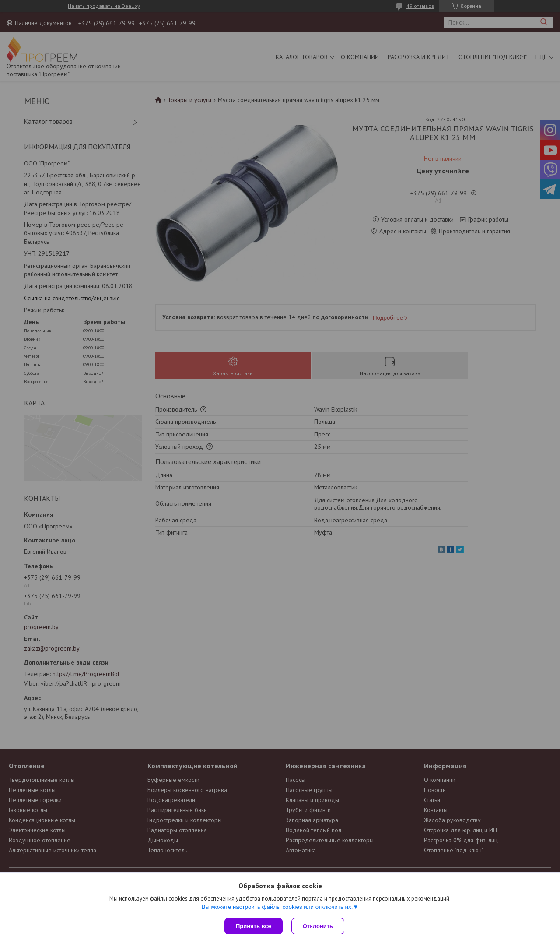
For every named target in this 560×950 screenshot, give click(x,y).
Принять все (254, 926)
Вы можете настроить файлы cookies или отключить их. (277, 907)
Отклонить (318, 926)
